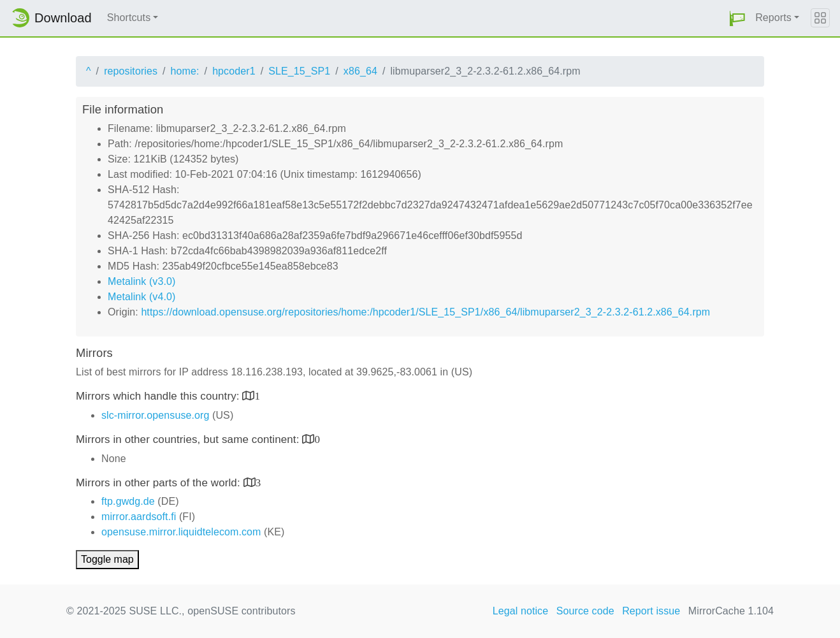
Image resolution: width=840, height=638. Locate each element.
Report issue (651, 611)
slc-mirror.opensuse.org (155, 415)
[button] (737, 18)
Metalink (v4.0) (141, 297)
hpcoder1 (234, 71)
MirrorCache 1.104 (731, 611)
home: (185, 71)
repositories (131, 71)
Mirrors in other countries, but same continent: (189, 439)
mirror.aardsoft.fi (139, 517)
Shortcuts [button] (129, 18)
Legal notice (521, 611)
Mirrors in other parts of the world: (160, 483)
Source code (585, 611)
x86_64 (360, 71)
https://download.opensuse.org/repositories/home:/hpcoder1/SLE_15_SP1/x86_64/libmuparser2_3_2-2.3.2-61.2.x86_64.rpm (425, 312)
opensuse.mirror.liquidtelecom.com (181, 532)
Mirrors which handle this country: (159, 396)
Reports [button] (773, 18)
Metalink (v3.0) (141, 281)
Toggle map (107, 559)
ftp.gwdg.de (128, 501)
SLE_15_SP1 (299, 71)
